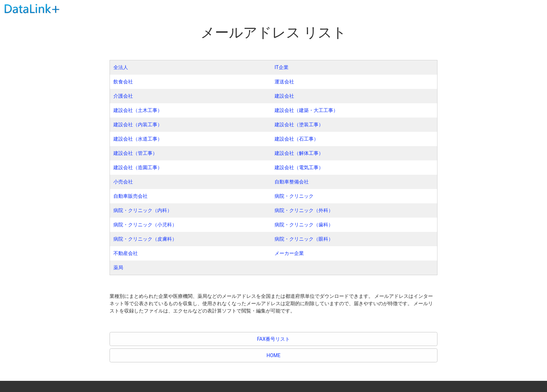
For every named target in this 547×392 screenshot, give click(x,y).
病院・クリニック (294, 196)
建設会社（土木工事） (138, 110)
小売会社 (123, 182)
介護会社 (123, 96)
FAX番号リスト (274, 339)
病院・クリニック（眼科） (304, 239)
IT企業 (282, 67)
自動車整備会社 (292, 182)
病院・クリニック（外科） (304, 210)
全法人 (121, 67)
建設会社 (284, 96)
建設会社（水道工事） (138, 139)
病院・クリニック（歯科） (304, 225)
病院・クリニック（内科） (143, 210)
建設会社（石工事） (297, 139)
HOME (273, 355)
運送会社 (284, 82)
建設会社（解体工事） (299, 153)
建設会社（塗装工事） (299, 125)
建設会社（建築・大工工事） (306, 110)
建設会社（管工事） (135, 153)
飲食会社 (123, 82)
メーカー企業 (289, 253)
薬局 (118, 267)
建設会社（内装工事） (138, 125)
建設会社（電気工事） (299, 167)
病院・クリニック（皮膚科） (145, 239)
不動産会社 (126, 253)
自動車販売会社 (130, 196)
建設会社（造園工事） (138, 167)
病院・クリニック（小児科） (145, 225)
